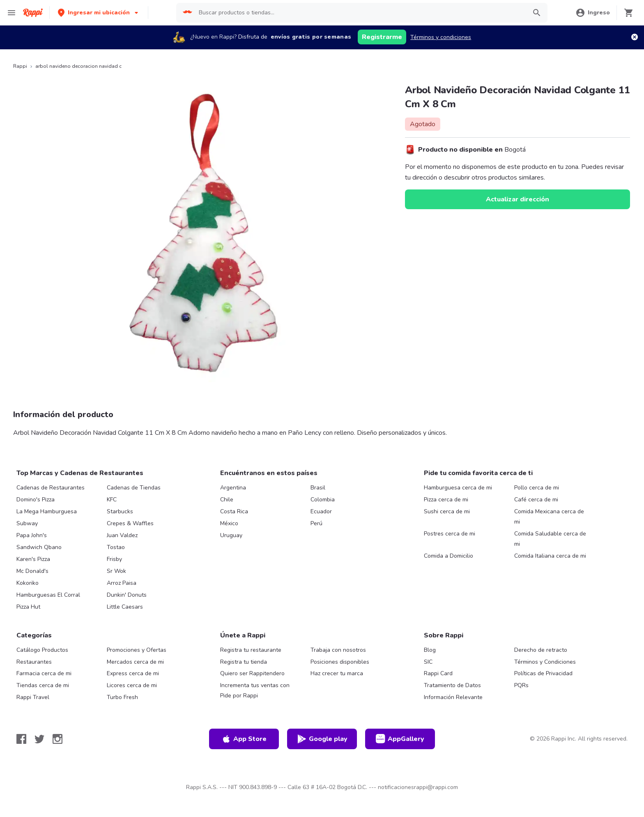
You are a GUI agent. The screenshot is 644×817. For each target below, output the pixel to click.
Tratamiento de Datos (452, 685)
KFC (112, 500)
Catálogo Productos (42, 650)
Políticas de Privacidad (543, 673)
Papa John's (32, 535)
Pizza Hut (28, 607)
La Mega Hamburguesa (47, 511)
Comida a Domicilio (448, 556)
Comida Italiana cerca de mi (550, 556)
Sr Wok (116, 571)
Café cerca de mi (536, 500)
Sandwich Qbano (39, 547)
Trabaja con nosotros (338, 650)
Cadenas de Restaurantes (51, 488)
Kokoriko (28, 583)
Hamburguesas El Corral (48, 595)
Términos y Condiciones (545, 662)
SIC (428, 662)
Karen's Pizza (33, 559)
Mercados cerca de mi (135, 662)
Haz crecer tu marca (337, 673)
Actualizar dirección (517, 199)
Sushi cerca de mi (447, 511)
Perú (316, 523)
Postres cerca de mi (450, 534)
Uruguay (231, 535)
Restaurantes (34, 662)
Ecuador (321, 511)
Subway (27, 523)
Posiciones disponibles (340, 662)
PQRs (521, 685)
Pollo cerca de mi (537, 488)
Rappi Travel (33, 697)
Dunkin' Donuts (127, 595)
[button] (99, 13)
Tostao (116, 547)
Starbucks (120, 511)
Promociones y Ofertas (137, 650)
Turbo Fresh (122, 697)
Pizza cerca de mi (446, 500)
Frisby (114, 559)
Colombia (323, 500)
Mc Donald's (32, 571)
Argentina (233, 488)
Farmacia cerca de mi (44, 673)
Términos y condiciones (441, 37)
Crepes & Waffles (130, 523)
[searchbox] (360, 13)
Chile (227, 500)
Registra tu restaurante (251, 650)
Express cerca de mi (133, 673)
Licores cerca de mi (132, 685)
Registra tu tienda (244, 662)
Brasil (318, 488)
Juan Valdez (122, 535)
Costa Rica (234, 511)
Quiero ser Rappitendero (252, 673)
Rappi (20, 66)
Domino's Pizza (36, 500)
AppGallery (400, 739)
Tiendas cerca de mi (43, 685)
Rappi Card (438, 673)
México (229, 523)
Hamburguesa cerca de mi (458, 488)
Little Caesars (125, 607)
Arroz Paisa (122, 583)
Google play (322, 739)
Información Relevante (453, 697)
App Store (244, 739)
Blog (430, 650)
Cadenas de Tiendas (134, 488)
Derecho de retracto (541, 650)
